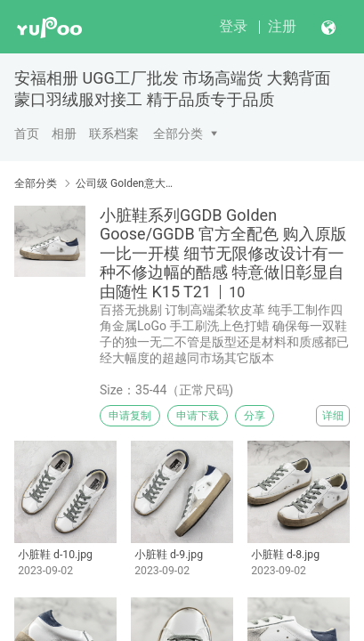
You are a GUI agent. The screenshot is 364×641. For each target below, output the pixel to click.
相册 (64, 134)
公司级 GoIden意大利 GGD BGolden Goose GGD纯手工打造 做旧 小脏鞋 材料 (128, 183)
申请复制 (130, 416)
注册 (282, 26)
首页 (27, 134)
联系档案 (114, 134)
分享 (255, 416)
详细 (333, 416)
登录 (233, 26)
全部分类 (178, 134)
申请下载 (198, 416)
